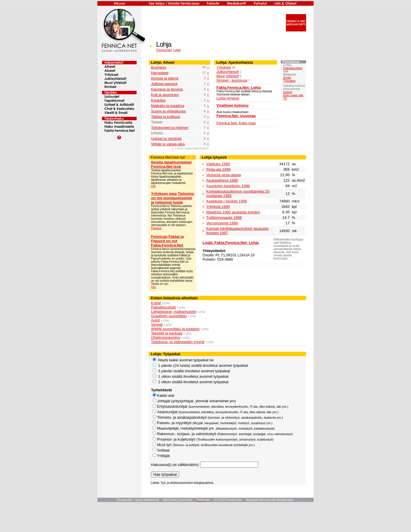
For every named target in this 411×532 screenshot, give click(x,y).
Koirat (156, 303)
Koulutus (158, 100)
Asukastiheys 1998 (222, 180)
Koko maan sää (293, 95)
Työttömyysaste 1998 (224, 218)
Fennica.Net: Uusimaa (236, 116)
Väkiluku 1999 (218, 164)
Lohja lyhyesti (228, 98)
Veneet (157, 325)
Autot (155, 320)
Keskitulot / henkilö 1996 (227, 201)
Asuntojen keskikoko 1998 (228, 186)
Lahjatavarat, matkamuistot (174, 312)
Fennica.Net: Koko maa (236, 123)
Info (153, 186)
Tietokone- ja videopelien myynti (178, 342)
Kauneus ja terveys (167, 89)
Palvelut (156, 228)
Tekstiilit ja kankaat (167, 333)
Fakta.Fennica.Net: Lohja (239, 88)
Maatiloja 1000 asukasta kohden (233, 212)
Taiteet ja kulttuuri (166, 117)
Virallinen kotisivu (232, 105)
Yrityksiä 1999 (218, 207)
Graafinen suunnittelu (169, 316)
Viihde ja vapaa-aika (168, 144)
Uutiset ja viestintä (166, 139)
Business (159, 67)
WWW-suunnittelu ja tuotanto (175, 329)
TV (285, 98)
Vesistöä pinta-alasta (224, 175)
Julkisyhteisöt (228, 72)
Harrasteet (160, 73)
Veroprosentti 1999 (222, 223)
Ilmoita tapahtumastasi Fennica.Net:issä (171, 164)
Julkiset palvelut (164, 84)
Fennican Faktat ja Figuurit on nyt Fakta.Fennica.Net (167, 241)
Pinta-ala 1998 (218, 169)
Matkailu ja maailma (168, 106)
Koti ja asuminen (165, 95)
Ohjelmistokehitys (166, 338)
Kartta (287, 78)
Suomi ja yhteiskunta (168, 111)
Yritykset (224, 67)
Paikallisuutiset (293, 68)
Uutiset (287, 92)
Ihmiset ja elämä (165, 78)
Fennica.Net (164, 50)
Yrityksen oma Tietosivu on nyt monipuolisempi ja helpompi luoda (172, 198)
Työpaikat (289, 81)
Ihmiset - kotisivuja (232, 80)
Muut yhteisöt (228, 76)
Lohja (177, 50)
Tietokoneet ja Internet (170, 128)
